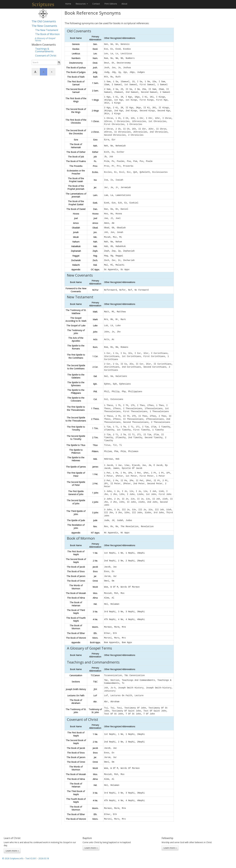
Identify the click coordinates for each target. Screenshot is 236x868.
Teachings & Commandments (44, 50)
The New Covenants (44, 26)
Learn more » (12, 851)
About (124, 4)
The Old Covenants (44, 21)
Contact (96, 4)
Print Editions (111, 4)
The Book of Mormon (47, 34)
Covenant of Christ (46, 56)
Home (68, 4)
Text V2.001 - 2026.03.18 (37, 858)
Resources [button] (82, 4)
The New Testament (47, 30)
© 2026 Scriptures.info (13, 858)
